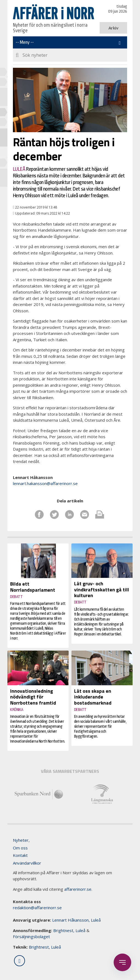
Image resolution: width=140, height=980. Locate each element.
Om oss (20, 848)
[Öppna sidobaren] (122, 962)
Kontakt (20, 855)
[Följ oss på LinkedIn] (19, 961)
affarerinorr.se (78, 889)
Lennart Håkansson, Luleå (76, 920)
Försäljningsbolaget (31, 936)
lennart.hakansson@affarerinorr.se (45, 483)
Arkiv (114, 28)
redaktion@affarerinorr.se (37, 908)
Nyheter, (21, 840)
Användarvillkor (27, 863)
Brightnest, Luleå (69, 930)
